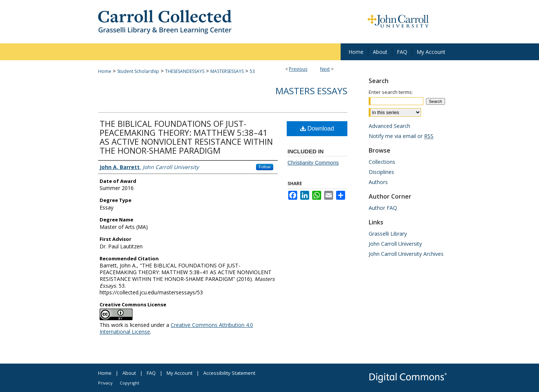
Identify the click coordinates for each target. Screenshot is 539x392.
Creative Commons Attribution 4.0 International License (176, 328)
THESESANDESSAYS (185, 71)
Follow (265, 167)
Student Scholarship (138, 71)
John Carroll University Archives (406, 254)
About (129, 373)
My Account (179, 373)
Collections (382, 162)
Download (317, 128)
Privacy (105, 383)
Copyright (130, 383)
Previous (298, 69)
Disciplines (381, 172)
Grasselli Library (388, 234)
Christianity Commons (313, 163)
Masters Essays (311, 91)
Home (105, 71)
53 (252, 71)
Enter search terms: (391, 92)
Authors (378, 182)
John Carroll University (395, 244)
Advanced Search (389, 126)
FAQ (151, 373)
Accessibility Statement (229, 373)
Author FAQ (383, 208)
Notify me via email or (401, 136)
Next (325, 69)
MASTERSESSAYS (227, 71)
